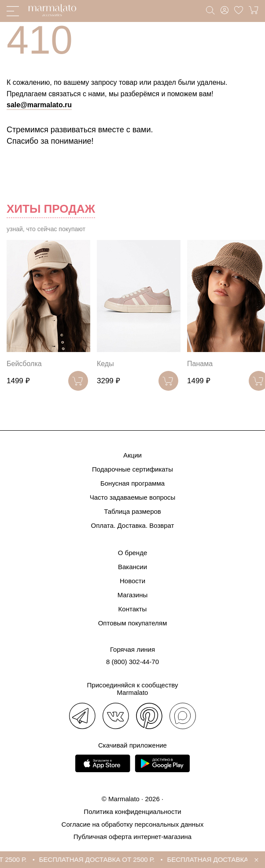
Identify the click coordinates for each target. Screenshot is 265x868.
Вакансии (132, 567)
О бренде (133, 553)
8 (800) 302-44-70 (132, 662)
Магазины (133, 595)
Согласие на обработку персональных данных (133, 824)
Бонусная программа (132, 483)
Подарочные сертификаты (132, 469)
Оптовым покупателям (133, 623)
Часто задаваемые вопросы (133, 497)
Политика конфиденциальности (132, 812)
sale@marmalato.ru (39, 105)
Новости (132, 581)
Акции (132, 455)
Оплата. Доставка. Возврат (133, 525)
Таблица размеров (132, 511)
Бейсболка (24, 364)
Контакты (133, 609)
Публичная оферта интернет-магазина (132, 837)
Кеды (105, 364)
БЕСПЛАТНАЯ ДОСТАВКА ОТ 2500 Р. (100, 859)
